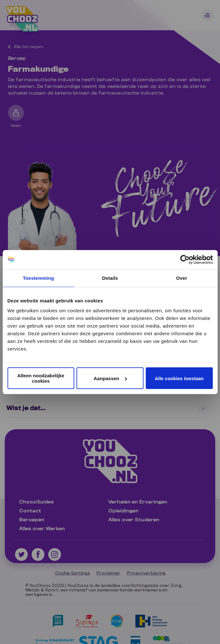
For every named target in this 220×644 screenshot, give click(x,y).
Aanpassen (110, 378)
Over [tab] (182, 278)
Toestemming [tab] (38, 278)
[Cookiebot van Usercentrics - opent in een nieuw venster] (185, 259)
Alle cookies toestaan (179, 378)
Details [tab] (110, 278)
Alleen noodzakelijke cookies (41, 378)
